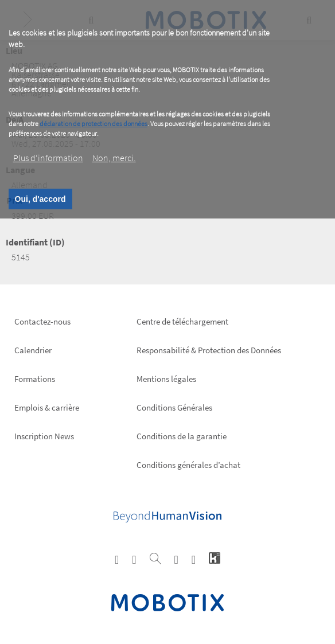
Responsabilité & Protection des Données (209, 350)
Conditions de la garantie (182, 436)
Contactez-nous (42, 321)
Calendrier (33, 350)
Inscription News (44, 436)
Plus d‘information (48, 158)
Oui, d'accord (40, 199)
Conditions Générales (174, 407)
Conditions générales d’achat (188, 465)
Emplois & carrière (47, 407)
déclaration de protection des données (94, 124)
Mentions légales (166, 379)
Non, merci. (114, 158)
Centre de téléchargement (182, 321)
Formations (35, 379)
